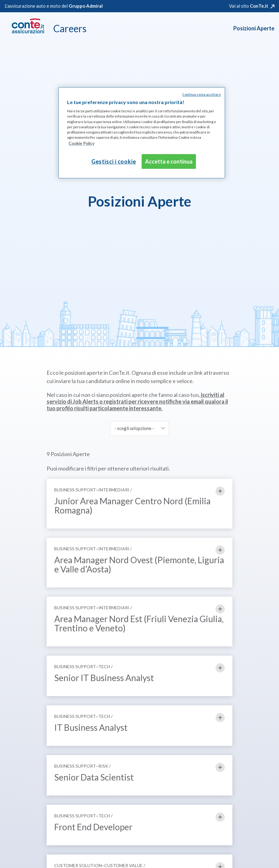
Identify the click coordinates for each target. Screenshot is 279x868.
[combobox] (139, 428)
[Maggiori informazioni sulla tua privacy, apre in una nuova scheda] (82, 143)
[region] (142, 133)
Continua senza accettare (202, 95)
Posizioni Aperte (254, 28)
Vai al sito (249, 6)
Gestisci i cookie (114, 161)
